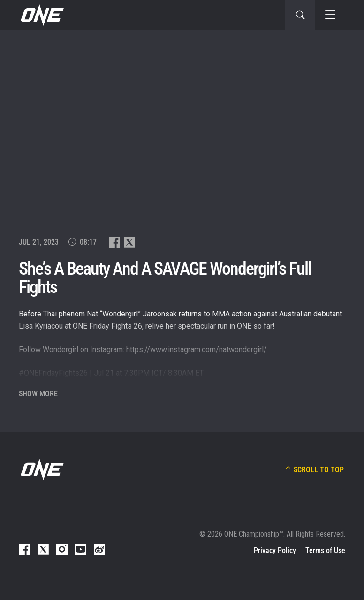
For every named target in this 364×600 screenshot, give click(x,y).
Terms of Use (325, 550)
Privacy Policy (275, 550)
